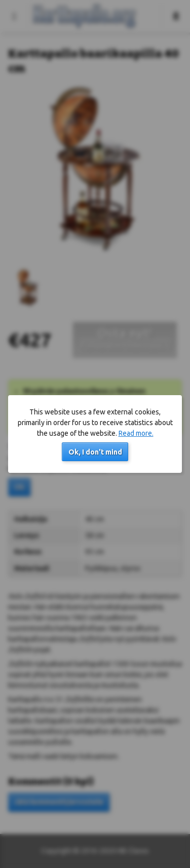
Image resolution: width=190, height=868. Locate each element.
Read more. (136, 433)
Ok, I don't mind (95, 452)
